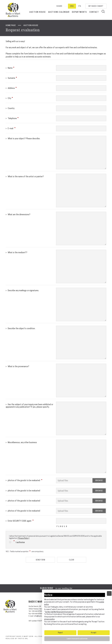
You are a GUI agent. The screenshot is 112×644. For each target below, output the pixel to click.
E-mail (11, 128)
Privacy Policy (23, 538)
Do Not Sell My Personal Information (59, 612)
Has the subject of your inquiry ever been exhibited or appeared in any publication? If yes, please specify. (29, 406)
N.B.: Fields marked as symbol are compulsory (25, 551)
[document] (77, 610)
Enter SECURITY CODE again (20, 521)
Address (11, 88)
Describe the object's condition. (20, 328)
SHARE (59, 6)
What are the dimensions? (18, 214)
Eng (72, 6)
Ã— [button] (109, 593)
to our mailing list (56, 588)
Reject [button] (60, 633)
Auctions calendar (59, 12)
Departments (79, 12)
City (9, 98)
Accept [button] (94, 633)
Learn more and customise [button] (77, 639)
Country (10, 108)
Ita (80, 6)
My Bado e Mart (96, 6)
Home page (11, 25)
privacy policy (49, 619)
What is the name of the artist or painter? (25, 176)
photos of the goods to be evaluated (24, 480)
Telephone (12, 118)
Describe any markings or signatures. (22, 290)
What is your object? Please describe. (23, 138)
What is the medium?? (16, 252)
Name (10, 68)
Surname (11, 78)
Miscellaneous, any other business (21, 442)
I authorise (17, 542)
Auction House (38, 12)
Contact (94, 12)
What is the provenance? (17, 366)
